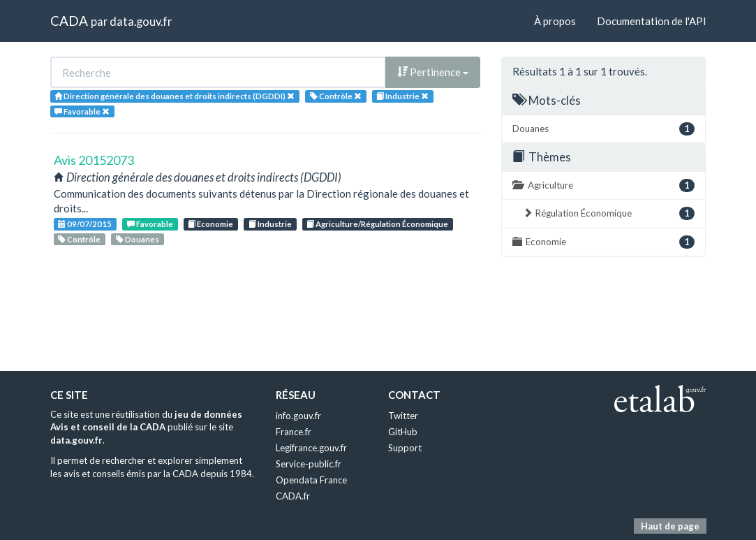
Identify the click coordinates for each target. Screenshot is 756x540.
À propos (555, 21)
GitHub (403, 432)
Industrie (270, 224)
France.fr (294, 432)
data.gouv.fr (141, 21)
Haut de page (670, 526)
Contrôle (79, 239)
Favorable (150, 224)
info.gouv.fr (298, 416)
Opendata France (311, 480)
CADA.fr (293, 496)
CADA (69, 21)
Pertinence (433, 72)
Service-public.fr (309, 464)
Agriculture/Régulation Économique (377, 224)
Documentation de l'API (652, 21)
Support (405, 448)
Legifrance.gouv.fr (311, 448)
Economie (210, 224)
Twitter (403, 416)
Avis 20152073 (94, 160)
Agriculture (603, 185)
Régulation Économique (609, 213)
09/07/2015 (85, 224)
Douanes (138, 239)
